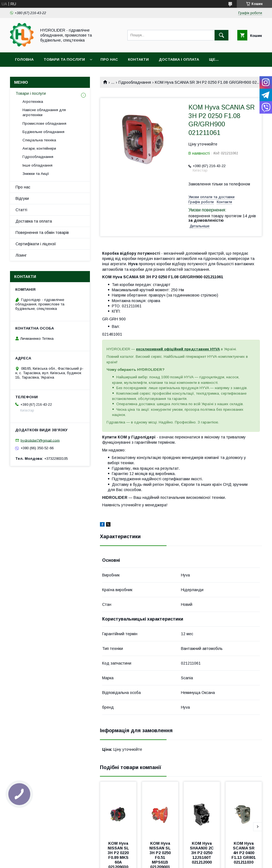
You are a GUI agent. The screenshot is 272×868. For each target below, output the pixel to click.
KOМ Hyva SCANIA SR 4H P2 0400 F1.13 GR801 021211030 (244, 853)
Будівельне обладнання (43, 132)
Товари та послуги (64, 59)
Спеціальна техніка (39, 140)
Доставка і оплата (179, 59)
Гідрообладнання (135, 82)
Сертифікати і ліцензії (36, 244)
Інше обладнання (37, 165)
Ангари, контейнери (39, 148)
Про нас (109, 59)
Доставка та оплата (34, 221)
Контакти (138, 59)
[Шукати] (221, 35)
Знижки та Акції (36, 174)
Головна (24, 59)
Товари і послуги (31, 93)
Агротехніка (33, 102)
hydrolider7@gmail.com (40, 440)
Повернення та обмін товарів (42, 233)
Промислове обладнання (44, 123)
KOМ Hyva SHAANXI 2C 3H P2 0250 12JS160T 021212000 (202, 853)
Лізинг (21, 255)
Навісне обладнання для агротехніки (44, 112)
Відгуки (22, 198)
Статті (21, 210)
